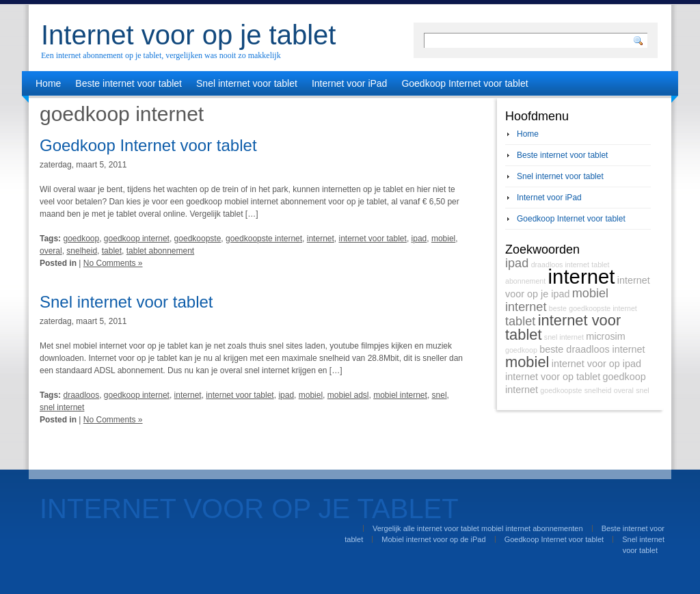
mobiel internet (400, 395)
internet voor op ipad (596, 364)
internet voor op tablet (553, 377)
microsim (606, 336)
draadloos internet (560, 265)
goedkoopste (198, 239)
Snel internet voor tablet (247, 83)
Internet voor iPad (350, 83)
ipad (419, 239)
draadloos (81, 395)
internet (321, 239)
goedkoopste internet (264, 239)
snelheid (82, 251)
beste (558, 308)
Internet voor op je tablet (188, 35)
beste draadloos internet (592, 349)
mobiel (443, 239)
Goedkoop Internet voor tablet (465, 83)
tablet (112, 251)
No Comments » (113, 263)
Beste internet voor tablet (129, 83)
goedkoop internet (137, 239)
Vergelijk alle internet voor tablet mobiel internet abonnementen (478, 528)
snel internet (62, 407)
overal (51, 251)
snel (440, 395)
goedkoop (81, 239)
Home (48, 83)
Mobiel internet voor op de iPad (433, 539)
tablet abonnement (160, 251)
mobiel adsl (348, 395)
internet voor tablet (372, 239)
